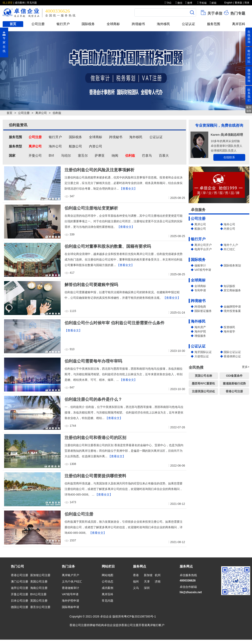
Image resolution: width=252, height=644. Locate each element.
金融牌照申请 (232, 307)
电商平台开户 (203, 249)
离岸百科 (239, 24)
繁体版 (238, 3)
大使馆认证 (202, 356)
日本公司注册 (20, 601)
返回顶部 (249, 109)
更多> (246, 367)
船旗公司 (200, 229)
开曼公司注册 (20, 594)
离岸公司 (41, 113)
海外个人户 (231, 245)
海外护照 (200, 331)
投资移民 (229, 327)
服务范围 (214, 24)
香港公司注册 (234, 391)
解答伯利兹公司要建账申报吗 (91, 285)
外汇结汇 (229, 249)
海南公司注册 (39, 588)
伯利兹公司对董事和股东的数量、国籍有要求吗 (108, 246)
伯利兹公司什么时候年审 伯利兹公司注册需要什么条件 (114, 323)
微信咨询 (249, 75)
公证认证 (188, 24)
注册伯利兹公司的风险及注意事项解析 (99, 170)
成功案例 (20, 3)
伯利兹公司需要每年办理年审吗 (93, 361)
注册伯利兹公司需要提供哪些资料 (95, 476)
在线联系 (229, 157)
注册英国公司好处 (203, 391)
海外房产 (200, 327)
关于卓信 (211, 13)
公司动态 (108, 581)
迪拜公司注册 (20, 588)
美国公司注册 (39, 581)
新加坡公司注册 (40, 575)
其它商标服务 (232, 290)
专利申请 (200, 290)
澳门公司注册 (20, 581)
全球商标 (113, 24)
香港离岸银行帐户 (153, 625)
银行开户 (63, 24)
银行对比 (249, 56)
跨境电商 (200, 307)
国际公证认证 (232, 352)
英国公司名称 (203, 376)
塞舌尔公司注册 (40, 607)
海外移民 (163, 24)
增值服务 (200, 336)
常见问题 (32, 3)
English (228, 3)
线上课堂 (8, 3)
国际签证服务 (203, 311)
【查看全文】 (128, 189)
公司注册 (38, 24)
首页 (13, 24)
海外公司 (229, 224)
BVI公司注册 (38, 594)
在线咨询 (249, 37)
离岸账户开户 (71, 575)
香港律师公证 (232, 356)
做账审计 (200, 265)
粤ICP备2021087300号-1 (140, 616)
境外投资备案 (232, 311)
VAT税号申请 (203, 270)
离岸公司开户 (203, 245)
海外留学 (229, 331)
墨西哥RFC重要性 (203, 383)
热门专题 (234, 13)
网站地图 (108, 575)
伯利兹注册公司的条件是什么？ (93, 399)
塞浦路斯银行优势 (234, 383)
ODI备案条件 (234, 376)
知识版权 (229, 286)
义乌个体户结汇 (72, 581)
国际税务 (88, 24)
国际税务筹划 (232, 265)
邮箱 (213, 3)
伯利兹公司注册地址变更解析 (91, 208)
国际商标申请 (71, 607)
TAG (168, 3)
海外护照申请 (71, 601)
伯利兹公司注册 (79, 514)
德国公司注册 (20, 607)
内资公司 (229, 229)
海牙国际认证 (203, 352)
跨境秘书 (138, 24)
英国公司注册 (39, 601)
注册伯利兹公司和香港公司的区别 (95, 438)
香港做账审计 (71, 588)
